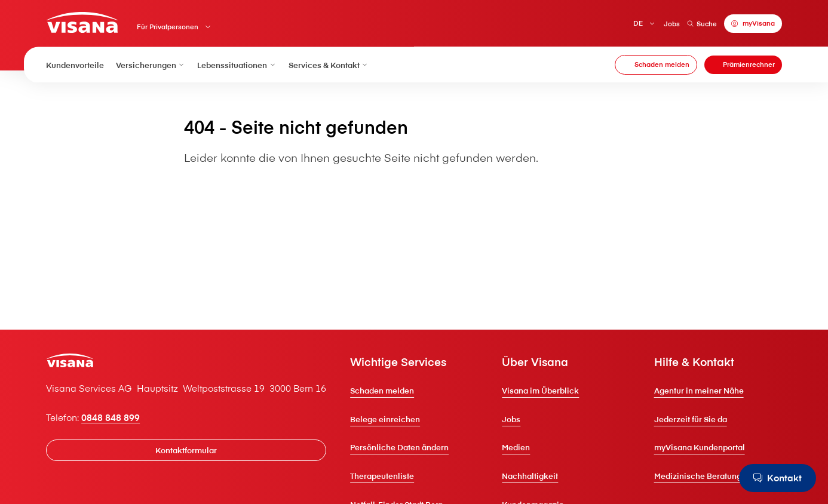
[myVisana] (753, 24)
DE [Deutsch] (638, 23)
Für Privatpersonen (168, 26)
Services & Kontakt (329, 65)
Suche (702, 24)
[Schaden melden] (656, 65)
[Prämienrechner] (743, 65)
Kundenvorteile (75, 65)
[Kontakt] (778, 478)
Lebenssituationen (237, 65)
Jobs (672, 24)
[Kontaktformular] (186, 450)
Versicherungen (151, 65)
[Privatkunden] (82, 22)
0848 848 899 (111, 417)
